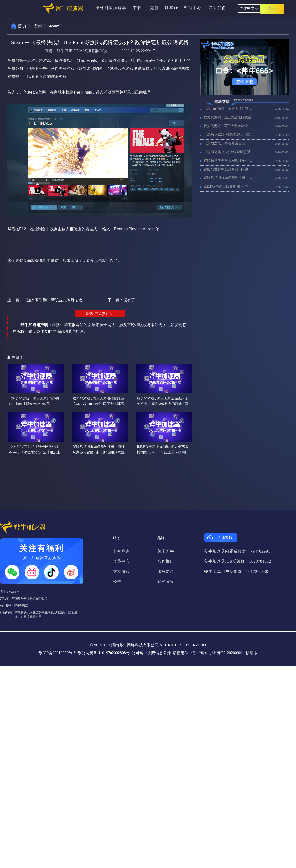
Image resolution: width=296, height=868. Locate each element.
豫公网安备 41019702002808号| (104, 653)
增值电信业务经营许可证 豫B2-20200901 (208, 653)
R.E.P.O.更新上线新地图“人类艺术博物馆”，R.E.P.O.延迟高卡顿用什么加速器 (229, 186)
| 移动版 (250, 653)
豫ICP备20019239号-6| (57, 653)
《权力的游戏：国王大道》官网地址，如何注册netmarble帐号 (229, 109)
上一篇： (48, 300)
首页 (22, 26)
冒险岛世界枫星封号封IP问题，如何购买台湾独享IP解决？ (229, 169)
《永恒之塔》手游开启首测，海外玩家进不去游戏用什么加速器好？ (229, 143)
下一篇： (121, 300)
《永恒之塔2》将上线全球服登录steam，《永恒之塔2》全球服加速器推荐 (229, 152)
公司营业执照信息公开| (152, 653)
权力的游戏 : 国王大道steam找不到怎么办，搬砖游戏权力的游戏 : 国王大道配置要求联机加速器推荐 (229, 126)
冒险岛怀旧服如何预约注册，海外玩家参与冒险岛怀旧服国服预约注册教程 (229, 178)
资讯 (38, 26)
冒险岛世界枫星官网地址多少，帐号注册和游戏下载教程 (229, 161)
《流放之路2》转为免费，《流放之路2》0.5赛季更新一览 (229, 135)
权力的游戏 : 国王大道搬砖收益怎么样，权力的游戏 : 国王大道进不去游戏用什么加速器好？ (229, 117)
